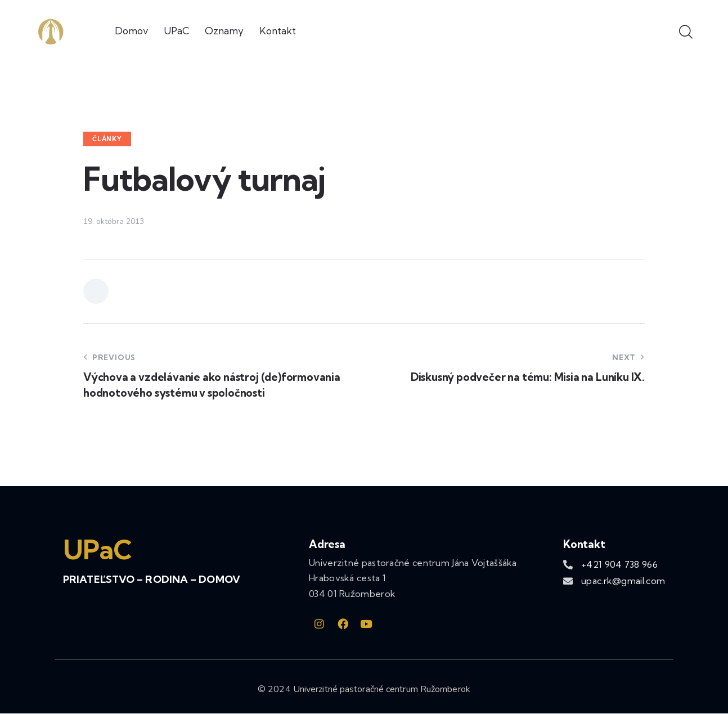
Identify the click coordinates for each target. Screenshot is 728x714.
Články (107, 139)
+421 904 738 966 (619, 564)
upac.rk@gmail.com (623, 581)
